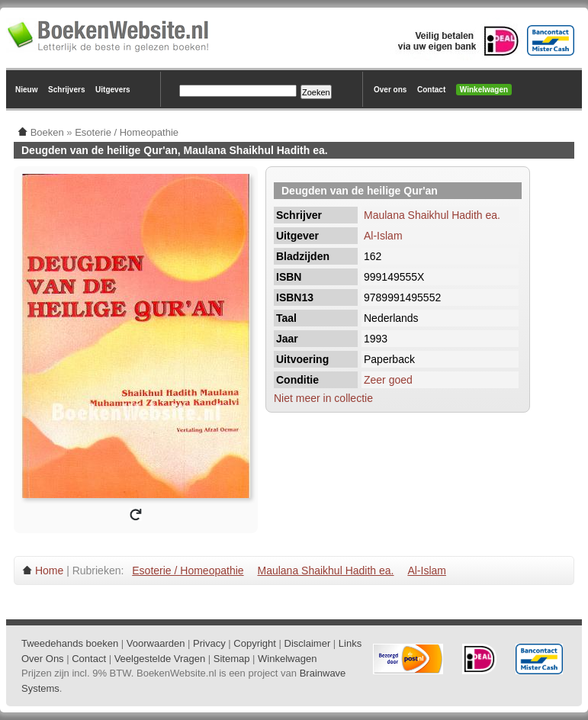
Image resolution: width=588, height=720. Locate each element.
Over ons (390, 90)
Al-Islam (383, 236)
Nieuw (26, 90)
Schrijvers (66, 90)
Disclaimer (308, 643)
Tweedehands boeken (70, 643)
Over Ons (43, 659)
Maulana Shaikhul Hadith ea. (432, 215)
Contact (431, 90)
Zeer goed (388, 380)
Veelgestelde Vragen (160, 659)
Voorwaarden (156, 643)
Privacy (209, 643)
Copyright (255, 643)
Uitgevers (113, 90)
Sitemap (232, 659)
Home (49, 571)
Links (350, 643)
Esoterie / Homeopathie (188, 571)
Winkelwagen (484, 90)
